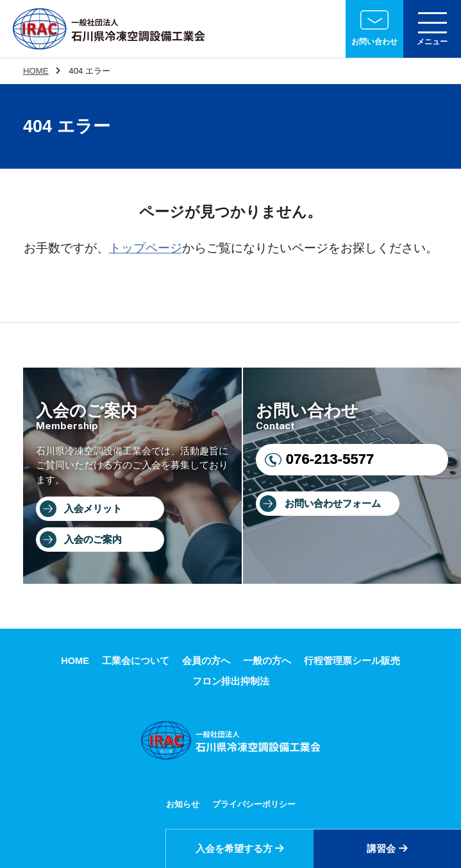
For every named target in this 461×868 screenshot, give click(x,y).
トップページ (146, 248)
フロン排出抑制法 (231, 681)
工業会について (136, 661)
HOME (36, 71)
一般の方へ (267, 661)
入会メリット (93, 509)
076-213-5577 (330, 459)
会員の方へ (206, 661)
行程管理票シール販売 (352, 661)
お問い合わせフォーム (333, 504)
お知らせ (183, 804)
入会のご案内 (93, 540)
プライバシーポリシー (254, 804)
